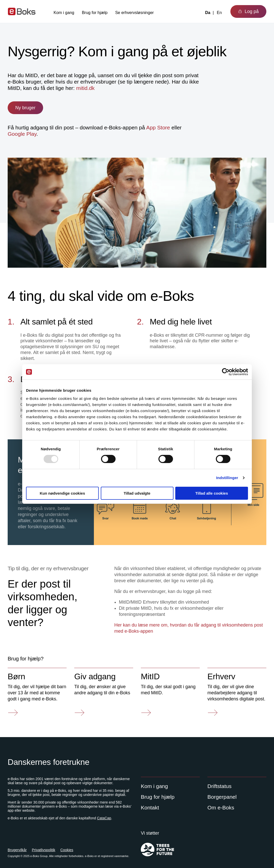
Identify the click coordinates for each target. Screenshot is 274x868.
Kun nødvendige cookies (63, 493)
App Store (158, 127)
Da (208, 13)
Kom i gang (64, 13)
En (219, 13)
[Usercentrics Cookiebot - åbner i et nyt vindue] (226, 372)
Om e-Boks (221, 808)
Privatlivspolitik (44, 850)
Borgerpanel (222, 797)
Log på (248, 11)
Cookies (67, 850)
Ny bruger (25, 108)
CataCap (104, 818)
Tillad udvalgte (137, 493)
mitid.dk (85, 88)
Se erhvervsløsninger (134, 13)
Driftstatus (220, 786)
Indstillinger (227, 478)
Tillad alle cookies (211, 493)
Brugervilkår (17, 850)
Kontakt (150, 808)
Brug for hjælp (95, 13)
